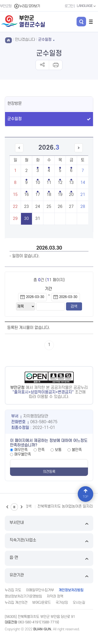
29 (15, 219)
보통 (58, 450)
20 (71, 195)
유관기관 (49, 576)
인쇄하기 (55, 65)
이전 (7, 507)
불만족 (77, 450)
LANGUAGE (87, 6)
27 (71, 207)
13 (71, 183)
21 (83, 195)
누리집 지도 (13, 590)
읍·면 (49, 558)
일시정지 (14, 507)
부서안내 (49, 523)
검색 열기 (81, 22)
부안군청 (6, 6)
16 (26, 195)
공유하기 (42, 65)
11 (49, 183)
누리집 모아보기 (27, 6)
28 (83, 207)
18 (49, 195)
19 (60, 195)
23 (26, 207)
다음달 (78, 152)
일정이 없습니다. (26, 256)
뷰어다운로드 (41, 603)
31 (38, 219)
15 (15, 195)
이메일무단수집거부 (40, 590)
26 (60, 207)
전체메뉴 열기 (91, 22)
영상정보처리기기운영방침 (23, 596)
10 (38, 183)
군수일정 (15, 119)
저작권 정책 (55, 596)
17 (38, 195)
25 (49, 207)
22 (15, 207)
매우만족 (21, 450)
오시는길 (79, 603)
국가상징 (62, 603)
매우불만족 (23, 454)
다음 (21, 507)
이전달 (19, 152)
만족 (41, 450)
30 (26, 219)
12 (60, 183)
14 (83, 183)
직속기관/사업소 (49, 541)
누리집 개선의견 (16, 603)
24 (38, 207)
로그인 (69, 6)
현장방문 (15, 104)
